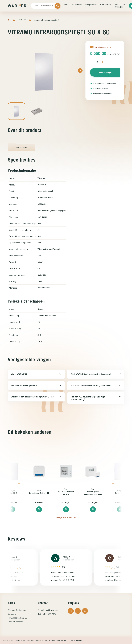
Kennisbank (105, 5)
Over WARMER (119, 6)
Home (66, 5)
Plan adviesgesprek (100, 47)
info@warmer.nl (52, 610)
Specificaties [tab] (21, 147)
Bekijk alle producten (66, 517)
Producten (76, 5)
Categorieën (90, 5)
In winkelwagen (105, 72)
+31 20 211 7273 (49, 614)
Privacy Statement (76, 640)
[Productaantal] (98, 62)
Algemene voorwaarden (58, 640)
